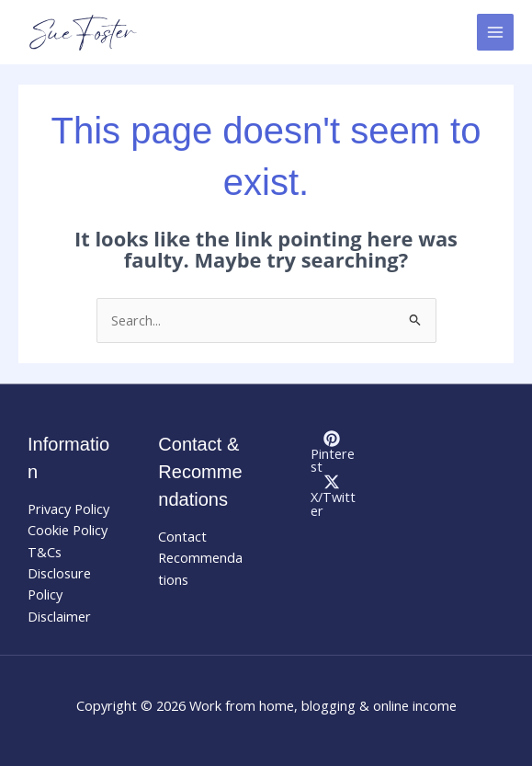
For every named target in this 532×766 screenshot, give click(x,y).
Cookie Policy (68, 530)
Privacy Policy (68, 509)
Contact (182, 536)
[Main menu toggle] (495, 32)
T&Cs (45, 552)
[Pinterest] (332, 452)
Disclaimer (59, 616)
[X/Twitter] (332, 495)
